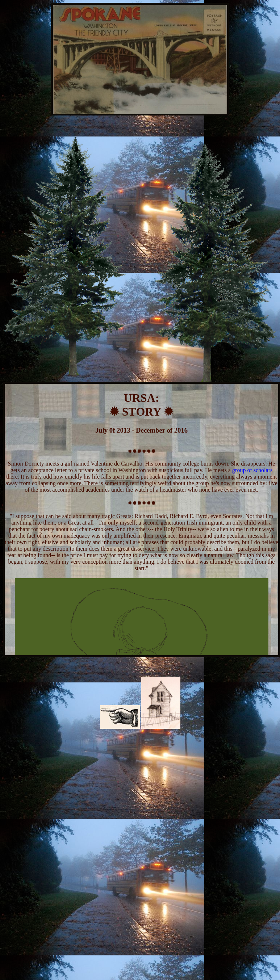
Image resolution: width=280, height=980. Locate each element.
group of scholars (252, 470)
